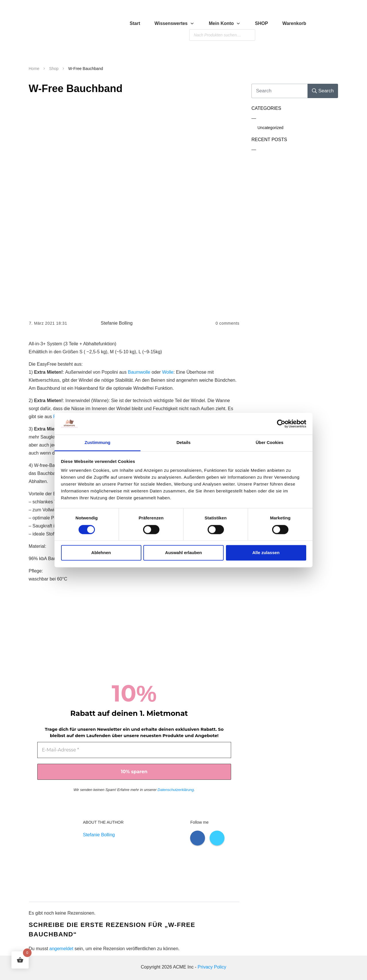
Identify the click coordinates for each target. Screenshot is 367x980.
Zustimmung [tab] (97, 443)
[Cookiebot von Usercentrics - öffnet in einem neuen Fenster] (281, 424)
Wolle (168, 372)
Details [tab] (183, 443)
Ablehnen (101, 553)
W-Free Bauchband (76, 88)
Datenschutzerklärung (176, 790)
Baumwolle (139, 372)
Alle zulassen (266, 553)
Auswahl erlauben (183, 553)
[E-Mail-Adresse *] (134, 750)
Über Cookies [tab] (270, 443)
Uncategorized (270, 128)
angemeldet (61, 949)
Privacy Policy (212, 967)
